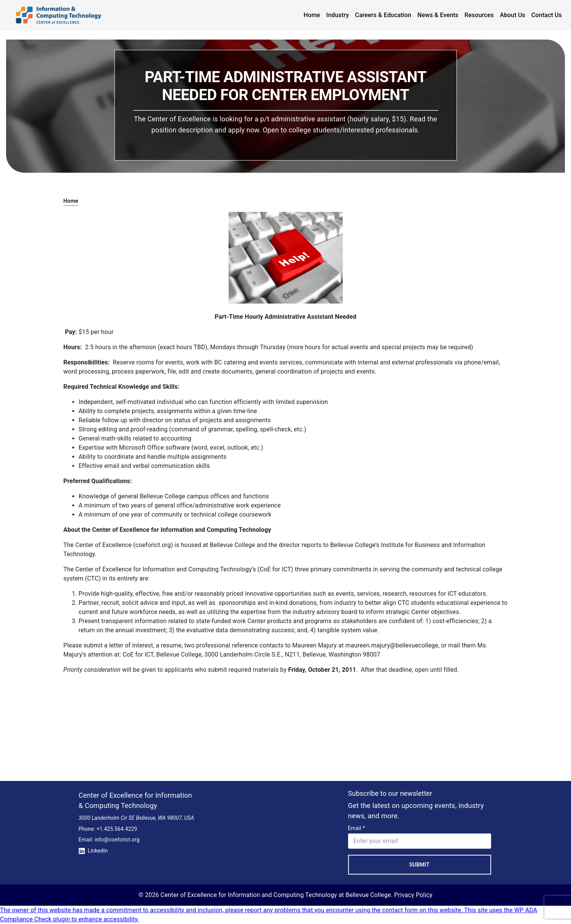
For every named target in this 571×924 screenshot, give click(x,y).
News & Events (438, 15)
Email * (357, 828)
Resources (479, 15)
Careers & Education (383, 15)
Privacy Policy (413, 895)
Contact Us (547, 15)
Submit (420, 865)
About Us (513, 15)
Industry (338, 15)
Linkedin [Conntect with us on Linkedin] (93, 851)
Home (312, 15)
